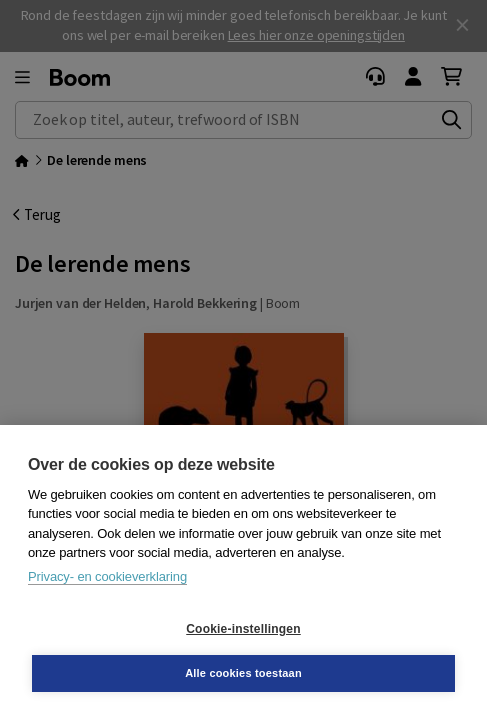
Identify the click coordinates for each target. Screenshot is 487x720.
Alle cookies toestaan (243, 673)
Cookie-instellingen (243, 629)
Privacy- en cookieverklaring (107, 576)
